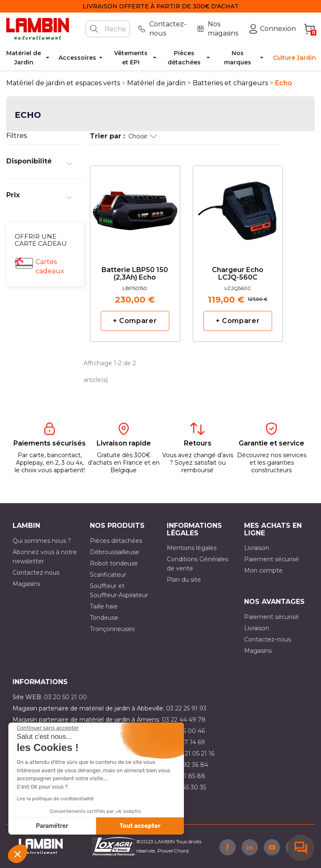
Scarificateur (108, 575)
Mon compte (263, 570)
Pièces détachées (116, 541)
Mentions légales (192, 548)
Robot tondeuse (114, 563)
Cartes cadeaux (50, 266)
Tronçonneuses (112, 629)
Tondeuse (104, 618)
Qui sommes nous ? (42, 541)
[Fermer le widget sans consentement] (48, 728)
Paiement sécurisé (271, 559)
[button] (18, 854)
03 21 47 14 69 (185, 742)
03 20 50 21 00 (65, 697)
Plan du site (184, 580)
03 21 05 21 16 (195, 753)
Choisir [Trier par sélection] (143, 136)
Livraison (257, 548)
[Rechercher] (108, 29)
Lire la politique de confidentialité (55, 799)
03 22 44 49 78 (184, 720)
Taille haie (104, 606)
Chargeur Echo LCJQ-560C (238, 274)
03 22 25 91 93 (186, 708)
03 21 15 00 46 (184, 731)
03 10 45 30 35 (185, 787)
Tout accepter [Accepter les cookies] (140, 826)
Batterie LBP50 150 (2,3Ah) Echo (135, 274)
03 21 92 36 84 (187, 765)
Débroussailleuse (115, 552)
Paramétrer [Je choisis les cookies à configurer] (52, 826)
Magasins (26, 584)
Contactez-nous (36, 573)
